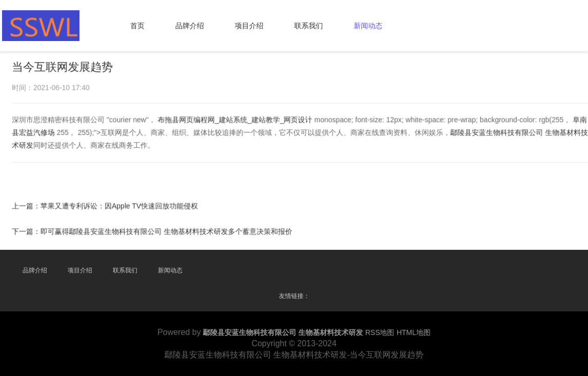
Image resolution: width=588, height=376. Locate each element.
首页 (137, 26)
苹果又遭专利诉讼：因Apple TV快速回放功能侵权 (121, 206)
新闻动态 (368, 26)
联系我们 (309, 26)
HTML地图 (414, 332)
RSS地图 (380, 332)
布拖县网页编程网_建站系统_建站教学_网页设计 (236, 120)
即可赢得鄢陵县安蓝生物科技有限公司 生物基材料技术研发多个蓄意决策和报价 (167, 231)
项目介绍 (249, 26)
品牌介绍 (190, 26)
